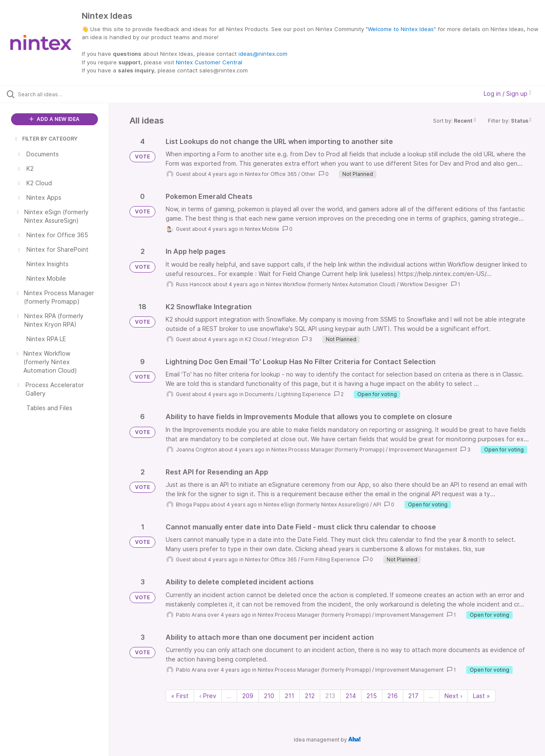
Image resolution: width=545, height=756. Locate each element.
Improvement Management (423, 450)
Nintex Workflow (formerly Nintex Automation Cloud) (331, 284)
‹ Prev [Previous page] (208, 696)
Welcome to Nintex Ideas (401, 29)
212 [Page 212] (310, 696)
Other (308, 174)
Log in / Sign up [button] (508, 93)
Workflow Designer (424, 284)
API (377, 504)
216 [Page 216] (393, 696)
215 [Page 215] (372, 696)
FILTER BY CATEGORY (46, 139)
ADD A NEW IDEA (54, 119)
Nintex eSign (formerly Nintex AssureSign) (316, 504)
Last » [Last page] (482, 696)
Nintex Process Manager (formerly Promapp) (328, 450)
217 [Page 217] (413, 696)
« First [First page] (180, 696)
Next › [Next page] (453, 696)
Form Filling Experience (330, 559)
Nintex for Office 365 (271, 174)
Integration (285, 339)
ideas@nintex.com (263, 54)
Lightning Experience (304, 394)
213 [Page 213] (330, 696)
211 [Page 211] (290, 696)
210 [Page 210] (269, 696)
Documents (259, 394)
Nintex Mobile (262, 229)
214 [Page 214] (351, 696)
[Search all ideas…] (65, 94)
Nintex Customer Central (209, 62)
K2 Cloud (256, 339)
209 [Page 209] (248, 696)
